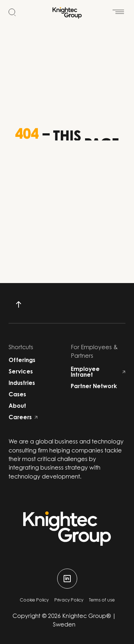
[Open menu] (118, 9)
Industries (22, 383)
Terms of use (102, 600)
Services (21, 372)
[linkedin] (67, 579)
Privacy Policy (69, 600)
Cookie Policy (34, 600)
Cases (17, 395)
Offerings (22, 361)
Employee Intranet (98, 372)
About (17, 406)
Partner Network (94, 387)
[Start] (67, 13)
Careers (23, 418)
